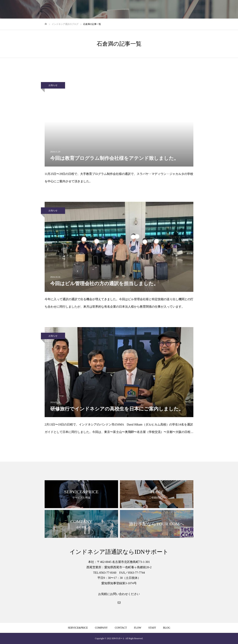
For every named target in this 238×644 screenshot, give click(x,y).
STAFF (152, 628)
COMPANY (101, 628)
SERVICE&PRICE (78, 628)
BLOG (167, 628)
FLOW (138, 628)
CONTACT (121, 628)
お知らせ (53, 85)
